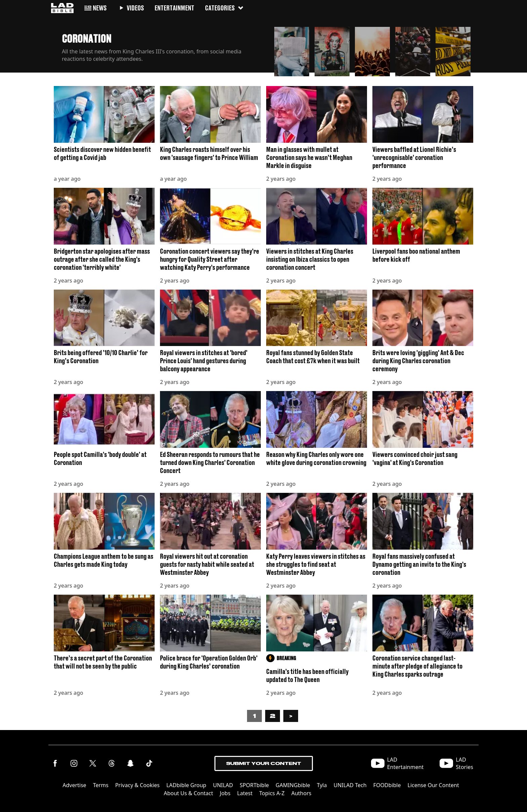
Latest (245, 793)
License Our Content (433, 785)
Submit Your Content (264, 763)
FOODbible (387, 785)
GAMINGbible (293, 785)
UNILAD (223, 785)
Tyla (322, 785)
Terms (101, 785)
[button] (292, 50)
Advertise (74, 785)
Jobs (225, 793)
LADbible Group (186, 785)
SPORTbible (254, 785)
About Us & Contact (188, 793)
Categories (225, 8)
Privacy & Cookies (137, 785)
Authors (301, 793)
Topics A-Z (272, 793)
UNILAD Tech (350, 785)
